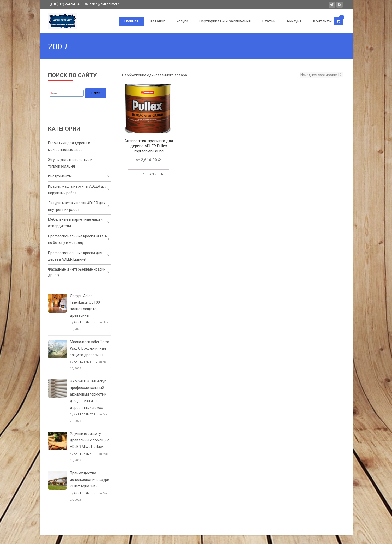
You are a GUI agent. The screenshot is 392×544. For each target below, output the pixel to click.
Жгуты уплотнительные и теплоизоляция (70, 164)
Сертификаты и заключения (225, 21)
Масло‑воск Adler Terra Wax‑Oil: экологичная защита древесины (90, 357)
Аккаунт (294, 21)
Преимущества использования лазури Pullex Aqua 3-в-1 (90, 488)
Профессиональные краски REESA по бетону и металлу (77, 246)
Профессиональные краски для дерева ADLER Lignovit (75, 263)
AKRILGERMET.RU (86, 331)
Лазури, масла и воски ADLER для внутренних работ (77, 210)
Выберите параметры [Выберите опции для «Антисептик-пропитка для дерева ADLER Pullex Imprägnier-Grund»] (149, 174)
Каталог (157, 21)
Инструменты (60, 179)
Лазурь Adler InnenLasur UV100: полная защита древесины (85, 314)
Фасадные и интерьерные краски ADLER (77, 281)
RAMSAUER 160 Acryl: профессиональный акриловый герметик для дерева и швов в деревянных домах (88, 403)
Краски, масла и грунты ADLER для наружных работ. (78, 193)
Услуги (182, 21)
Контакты (322, 21)
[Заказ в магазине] (320, 75)
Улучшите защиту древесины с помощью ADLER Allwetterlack (90, 449)
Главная (131, 21)
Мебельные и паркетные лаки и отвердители (75, 228)
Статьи (269, 21)
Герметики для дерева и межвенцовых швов (69, 147)
